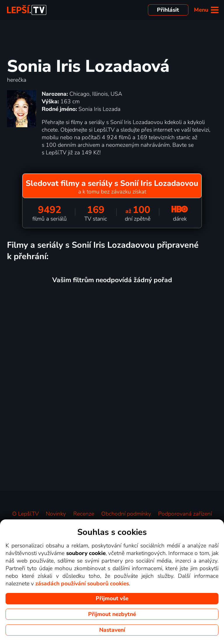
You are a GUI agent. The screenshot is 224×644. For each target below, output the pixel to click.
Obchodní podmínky (126, 514)
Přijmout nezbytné (112, 614)
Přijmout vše (112, 598)
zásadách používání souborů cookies (82, 584)
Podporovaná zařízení (185, 514)
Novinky (56, 514)
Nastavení (112, 630)
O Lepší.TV (26, 514)
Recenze (84, 514)
